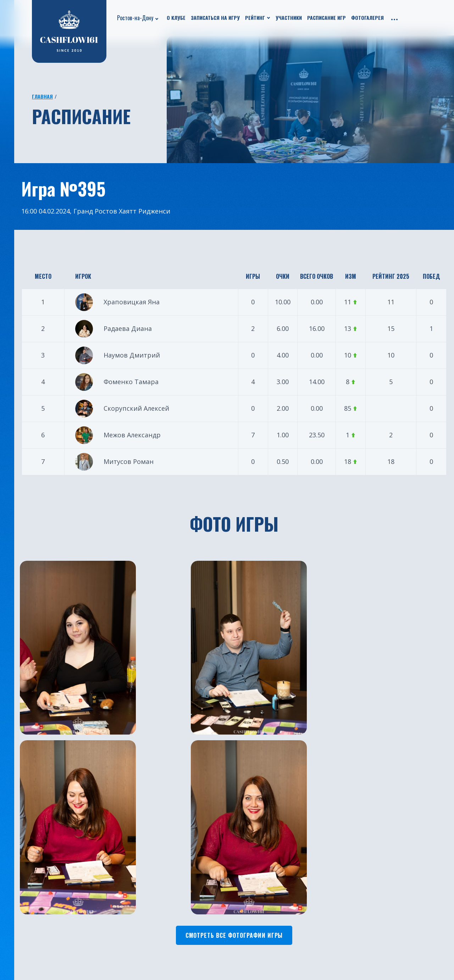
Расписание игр (326, 18)
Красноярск (246, 880)
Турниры (20, 880)
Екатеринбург (176, 837)
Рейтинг (255, 18)
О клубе (176, 18)
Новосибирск (248, 912)
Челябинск (171, 923)
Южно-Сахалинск (181, 912)
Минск (239, 869)
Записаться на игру (215, 18)
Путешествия (26, 869)
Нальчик (242, 923)
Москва (167, 848)
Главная (42, 96)
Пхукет (240, 848)
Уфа (162, 869)
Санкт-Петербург (181, 901)
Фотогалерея (367, 18)
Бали (163, 933)
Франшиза (95, 880)
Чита (237, 901)
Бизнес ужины (27, 859)
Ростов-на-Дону (135, 18)
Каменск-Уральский (258, 944)
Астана (239, 837)
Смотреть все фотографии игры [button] (234, 735)
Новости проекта (32, 848)
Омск (237, 891)
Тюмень (168, 880)
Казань (166, 859)
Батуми (240, 859)
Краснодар (171, 891)
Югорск (167, 954)
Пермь (239, 933)
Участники (289, 18)
